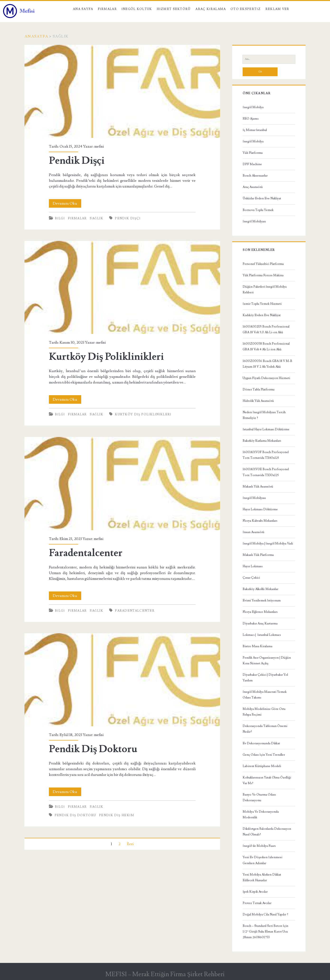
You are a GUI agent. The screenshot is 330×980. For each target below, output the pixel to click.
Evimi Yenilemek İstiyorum (262, 600)
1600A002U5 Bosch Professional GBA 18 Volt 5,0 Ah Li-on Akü (266, 329)
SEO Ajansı (251, 119)
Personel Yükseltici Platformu (263, 264)
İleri (130, 844)
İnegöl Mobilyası (254, 221)
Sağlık (97, 218)
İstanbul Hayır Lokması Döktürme (266, 429)
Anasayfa (36, 36)
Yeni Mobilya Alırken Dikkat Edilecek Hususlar (262, 877)
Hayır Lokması (253, 566)
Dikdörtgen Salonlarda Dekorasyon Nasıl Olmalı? (267, 832)
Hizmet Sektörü (174, 9)
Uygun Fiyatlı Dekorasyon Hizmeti (266, 378)
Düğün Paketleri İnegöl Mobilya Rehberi (265, 290)
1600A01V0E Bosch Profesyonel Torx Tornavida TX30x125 (266, 472)
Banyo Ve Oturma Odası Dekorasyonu (259, 797)
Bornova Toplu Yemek (258, 210)
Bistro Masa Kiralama (257, 646)
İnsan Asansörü (253, 532)
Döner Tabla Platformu (259, 389)
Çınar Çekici (251, 578)
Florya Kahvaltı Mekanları (260, 521)
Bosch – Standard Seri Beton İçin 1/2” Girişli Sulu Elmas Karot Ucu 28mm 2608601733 (265, 932)
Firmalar (107, 9)
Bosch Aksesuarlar (255, 176)
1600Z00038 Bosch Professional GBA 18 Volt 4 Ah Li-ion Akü (266, 347)
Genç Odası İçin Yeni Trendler (264, 755)
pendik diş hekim (117, 815)
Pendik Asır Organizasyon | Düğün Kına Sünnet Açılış (267, 661)
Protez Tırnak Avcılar (257, 903)
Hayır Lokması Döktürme (260, 509)
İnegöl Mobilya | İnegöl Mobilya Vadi (268, 544)
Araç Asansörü (253, 187)
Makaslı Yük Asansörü (258, 487)
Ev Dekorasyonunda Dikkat (261, 743)
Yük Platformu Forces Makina (263, 275)
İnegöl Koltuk (137, 9)
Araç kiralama (211, 9)
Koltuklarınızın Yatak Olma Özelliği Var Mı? (267, 780)
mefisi (99, 146)
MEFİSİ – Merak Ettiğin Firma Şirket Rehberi (165, 974)
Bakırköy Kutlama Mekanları (262, 441)
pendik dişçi (128, 218)
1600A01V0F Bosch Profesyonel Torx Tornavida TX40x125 (266, 455)
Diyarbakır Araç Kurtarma (260, 624)
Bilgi (60, 218)
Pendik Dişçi (122, 91)
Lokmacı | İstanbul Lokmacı (262, 635)
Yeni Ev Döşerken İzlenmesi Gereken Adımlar (262, 860)
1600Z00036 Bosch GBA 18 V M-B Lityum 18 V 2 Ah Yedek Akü (267, 364)
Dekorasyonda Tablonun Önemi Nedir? (265, 729)
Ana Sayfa (83, 9)
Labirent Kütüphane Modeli (262, 766)
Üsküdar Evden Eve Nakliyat (262, 198)
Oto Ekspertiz (246, 9)
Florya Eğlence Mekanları (260, 612)
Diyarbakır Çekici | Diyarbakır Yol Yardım (265, 678)
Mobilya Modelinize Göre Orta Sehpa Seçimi (264, 712)
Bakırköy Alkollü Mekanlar (260, 589)
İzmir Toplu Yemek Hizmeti (262, 304)
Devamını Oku (67, 203)
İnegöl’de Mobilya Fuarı (259, 846)
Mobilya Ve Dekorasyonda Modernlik (261, 815)
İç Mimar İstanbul (255, 130)
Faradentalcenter (122, 483)
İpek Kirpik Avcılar (255, 892)
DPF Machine (252, 164)
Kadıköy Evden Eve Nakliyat (262, 315)
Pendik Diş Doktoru (122, 680)
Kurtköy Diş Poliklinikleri (122, 287)
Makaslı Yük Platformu (258, 555)
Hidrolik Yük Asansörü (258, 401)
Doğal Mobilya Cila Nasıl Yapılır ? (265, 914)
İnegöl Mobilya (253, 107)
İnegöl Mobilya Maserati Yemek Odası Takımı (264, 695)
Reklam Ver (277, 9)
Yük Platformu (253, 153)
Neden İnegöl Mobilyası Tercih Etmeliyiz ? (264, 415)
